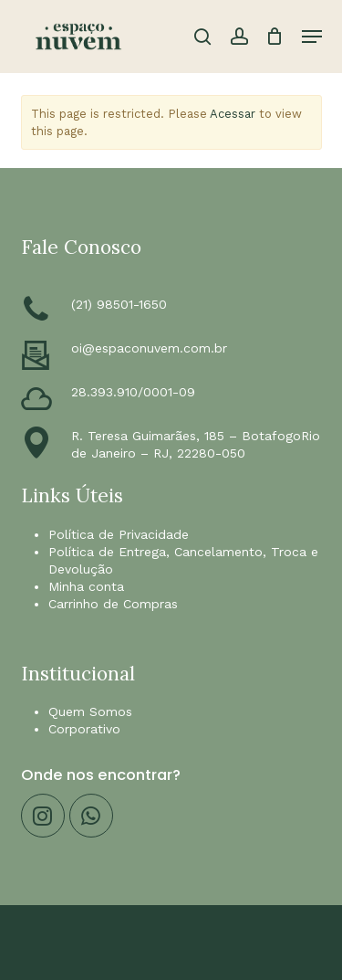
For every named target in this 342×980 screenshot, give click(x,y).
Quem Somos (90, 711)
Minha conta (86, 586)
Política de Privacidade (119, 534)
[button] (312, 37)
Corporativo (84, 729)
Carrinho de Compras (113, 604)
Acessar (233, 114)
